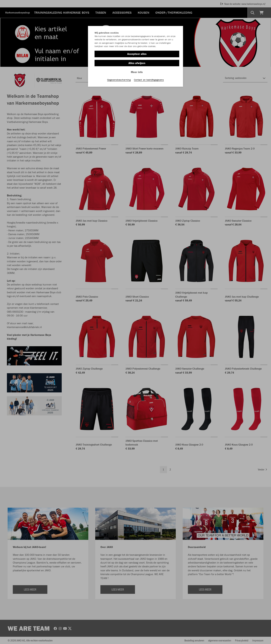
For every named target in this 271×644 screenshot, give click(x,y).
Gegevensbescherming (119, 80)
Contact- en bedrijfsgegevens (149, 80)
